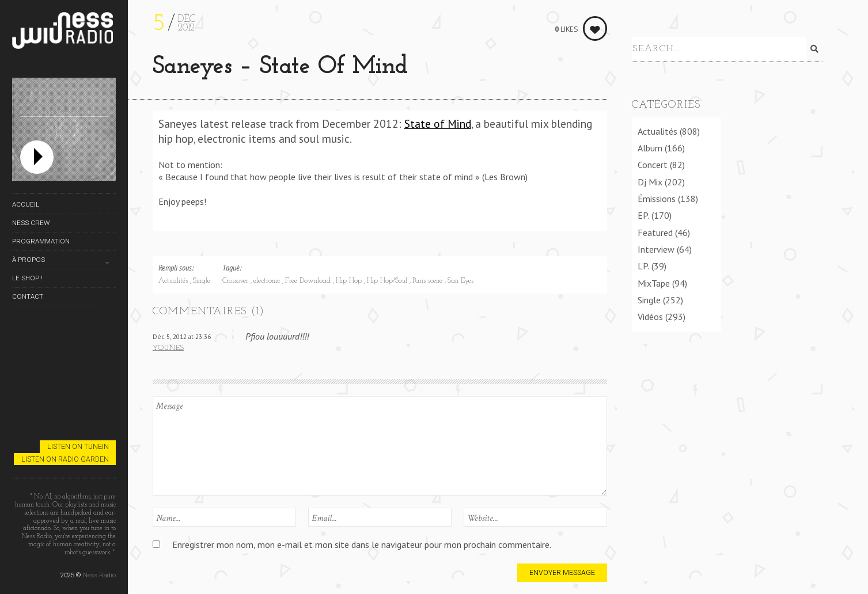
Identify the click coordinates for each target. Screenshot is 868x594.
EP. (643, 214)
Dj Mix (650, 180)
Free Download (309, 281)
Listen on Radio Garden (65, 459)
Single (202, 281)
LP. (643, 264)
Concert (653, 163)
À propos (29, 260)
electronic (268, 281)
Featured (655, 230)
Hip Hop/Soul (388, 281)
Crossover (236, 281)
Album (650, 146)
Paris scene (429, 281)
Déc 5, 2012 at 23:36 (182, 336)
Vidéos (650, 315)
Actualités (174, 281)
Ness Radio (99, 575)
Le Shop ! (27, 278)
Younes (168, 348)
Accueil (26, 204)
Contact (28, 296)
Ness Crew (31, 223)
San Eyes (460, 281)
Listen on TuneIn (78, 446)
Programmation (41, 241)
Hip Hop (350, 281)
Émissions (657, 196)
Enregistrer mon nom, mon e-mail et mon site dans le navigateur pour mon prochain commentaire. (362, 544)
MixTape (654, 281)
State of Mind (438, 123)
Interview (656, 247)
